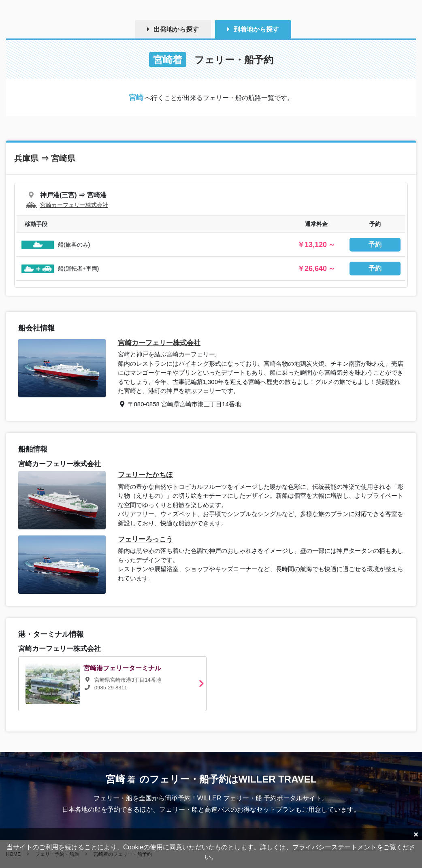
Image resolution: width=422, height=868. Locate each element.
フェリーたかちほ (145, 475)
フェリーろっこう (145, 539)
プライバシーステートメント (335, 847)
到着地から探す (256, 29)
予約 (375, 244)
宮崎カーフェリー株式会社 (74, 205)
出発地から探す (176, 29)
